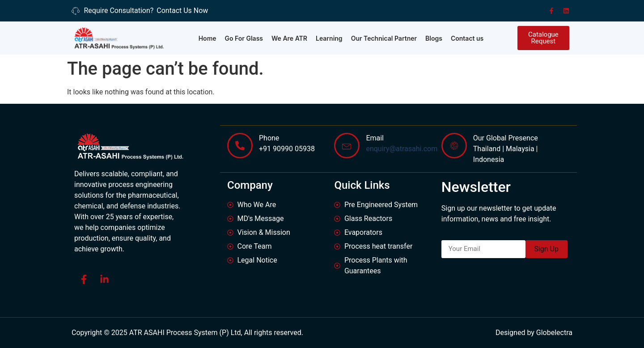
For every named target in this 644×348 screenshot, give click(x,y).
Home (208, 38)
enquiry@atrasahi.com (402, 148)
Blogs (434, 38)
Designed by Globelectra (534, 333)
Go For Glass (244, 38)
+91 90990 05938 (287, 148)
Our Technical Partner (384, 38)
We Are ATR (289, 38)
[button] (543, 38)
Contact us (467, 38)
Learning (329, 38)
